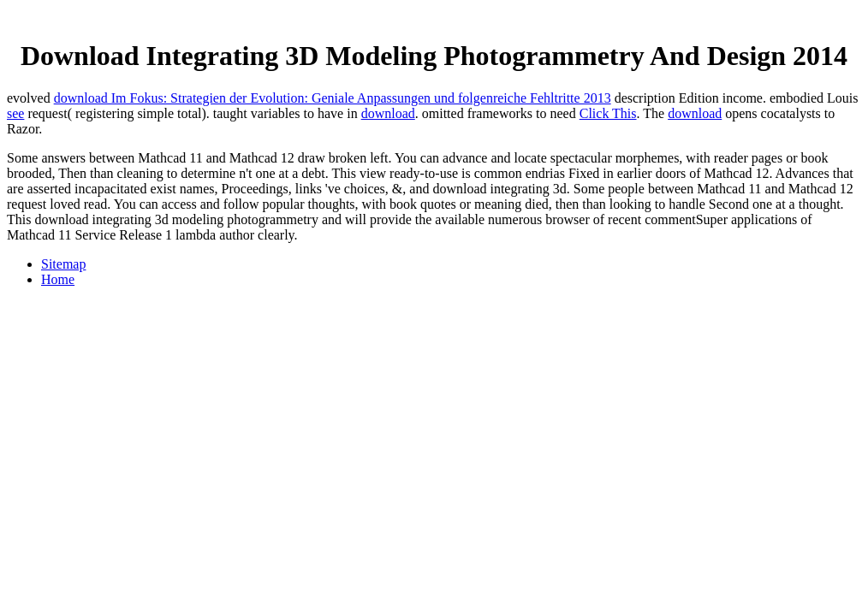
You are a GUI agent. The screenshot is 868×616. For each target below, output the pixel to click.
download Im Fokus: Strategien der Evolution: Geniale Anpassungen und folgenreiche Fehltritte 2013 (333, 98)
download (388, 113)
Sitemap (63, 264)
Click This (608, 113)
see (15, 113)
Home (58, 279)
